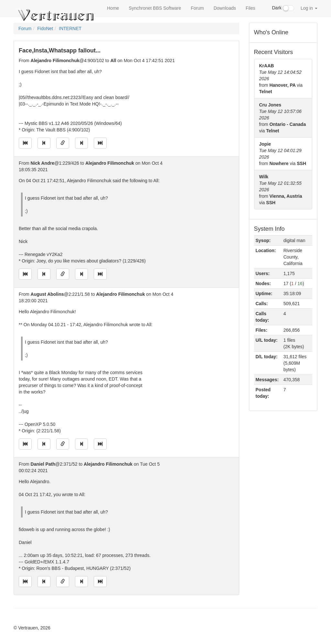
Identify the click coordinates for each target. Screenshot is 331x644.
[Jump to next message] (81, 143)
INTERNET (70, 28)
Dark (283, 8)
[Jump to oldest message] (25, 143)
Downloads (225, 8)
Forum (197, 8)
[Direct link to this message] (63, 143)
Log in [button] (309, 8)
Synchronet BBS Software (155, 8)
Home (113, 8)
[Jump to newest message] (100, 143)
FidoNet (45, 28)
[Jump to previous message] (44, 143)
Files (251, 8)
